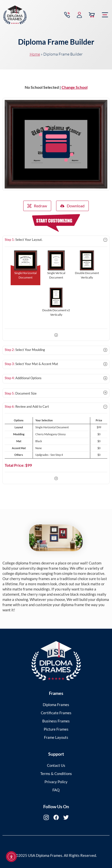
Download (72, 206)
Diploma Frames (56, 705)
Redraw (37, 206)
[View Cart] (92, 15)
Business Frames (56, 721)
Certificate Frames (56, 713)
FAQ (56, 790)
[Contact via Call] (67, 15)
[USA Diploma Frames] (15, 15)
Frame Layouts (56, 737)
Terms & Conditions (56, 774)
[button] (105, 15)
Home (35, 54)
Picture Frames (56, 729)
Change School (75, 87)
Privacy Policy (56, 782)
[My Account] (79, 15)
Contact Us (56, 765)
